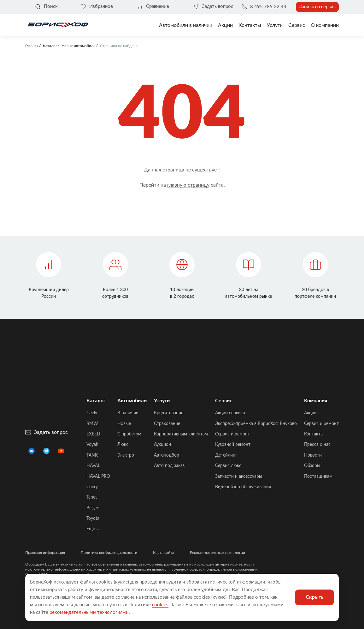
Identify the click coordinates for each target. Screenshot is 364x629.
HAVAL (93, 466)
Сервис (297, 25)
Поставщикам (318, 476)
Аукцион (162, 445)
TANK (92, 455)
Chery (92, 487)
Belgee (93, 508)
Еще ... (93, 529)
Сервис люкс (228, 466)
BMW (92, 424)
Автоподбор (167, 455)
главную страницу (188, 185)
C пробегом (129, 434)
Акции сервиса (230, 413)
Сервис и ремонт (232, 434)
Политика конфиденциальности (109, 553)
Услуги (275, 25)
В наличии (128, 413)
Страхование (167, 424)
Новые (124, 424)
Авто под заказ (169, 466)
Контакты (250, 25)
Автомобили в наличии (186, 25)
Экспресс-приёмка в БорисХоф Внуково (256, 424)
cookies (160, 605)
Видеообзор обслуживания (243, 487)
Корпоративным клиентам (181, 434)
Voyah (92, 445)
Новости (313, 455)
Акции (310, 413)
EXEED (93, 434)
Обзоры (312, 466)
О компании (325, 25)
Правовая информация (45, 553)
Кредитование (169, 413)
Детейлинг (226, 455)
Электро (126, 455)
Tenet (92, 497)
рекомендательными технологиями (89, 612)
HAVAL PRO (98, 476)
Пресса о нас (317, 445)
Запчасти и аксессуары (239, 476)
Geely (92, 413)
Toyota (93, 518)
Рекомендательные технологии (217, 553)
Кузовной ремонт (233, 445)
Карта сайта (164, 553)
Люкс (123, 445)
